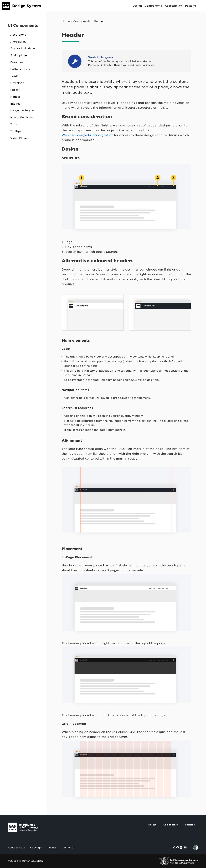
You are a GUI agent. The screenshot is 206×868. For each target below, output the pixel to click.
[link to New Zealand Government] (179, 861)
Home (66, 21)
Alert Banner (19, 42)
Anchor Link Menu (23, 48)
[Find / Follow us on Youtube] (185, 848)
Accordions (18, 35)
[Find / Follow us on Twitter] (174, 848)
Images (15, 104)
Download (17, 83)
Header (15, 97)
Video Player (19, 138)
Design (137, 6)
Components (153, 6)
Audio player (19, 55)
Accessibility (173, 6)
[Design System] (6, 6)
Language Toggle (22, 111)
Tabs (13, 124)
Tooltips (16, 131)
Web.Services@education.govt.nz (87, 135)
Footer (15, 90)
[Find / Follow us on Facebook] (178, 848)
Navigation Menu (22, 117)
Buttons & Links (21, 69)
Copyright (36, 848)
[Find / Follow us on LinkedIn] (181, 848)
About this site (16, 848)
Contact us (68, 848)
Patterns (191, 6)
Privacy (52, 848)
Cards (14, 76)
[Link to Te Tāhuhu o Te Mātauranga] (26, 828)
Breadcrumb (19, 62)
